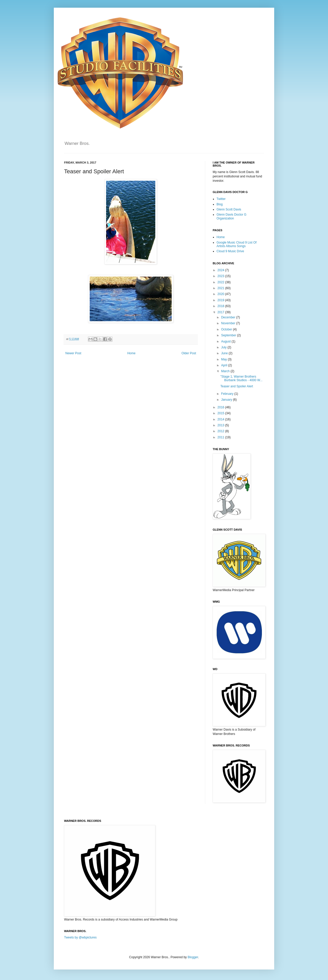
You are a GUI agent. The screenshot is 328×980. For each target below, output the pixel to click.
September (229, 335)
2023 (221, 276)
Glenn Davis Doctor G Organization (232, 216)
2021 (221, 288)
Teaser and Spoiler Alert (237, 386)
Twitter (221, 199)
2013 (221, 425)
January (227, 400)
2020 (221, 294)
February (228, 394)
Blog (220, 204)
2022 (221, 282)
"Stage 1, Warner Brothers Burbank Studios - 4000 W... (241, 378)
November (229, 323)
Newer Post (73, 353)
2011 (221, 437)
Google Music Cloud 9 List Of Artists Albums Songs (237, 244)
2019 (221, 300)
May (224, 359)
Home (131, 353)
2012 (221, 431)
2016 (221, 407)
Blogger (193, 957)
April (225, 365)
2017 (221, 312)
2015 (221, 413)
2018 (221, 306)
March (226, 371)
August (226, 341)
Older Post (189, 353)
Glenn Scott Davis (229, 209)
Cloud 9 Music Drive (230, 251)
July (224, 347)
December (229, 317)
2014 (221, 419)
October (227, 329)
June (225, 353)
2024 (221, 270)
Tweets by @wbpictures (80, 937)
